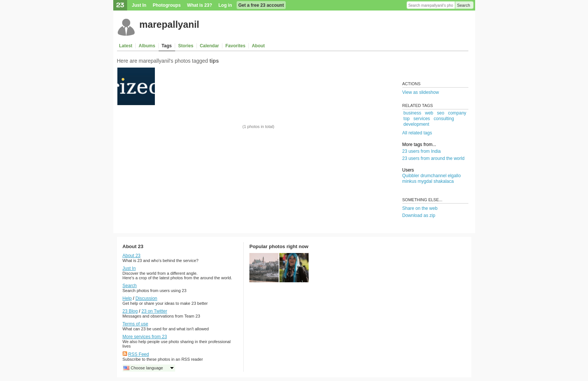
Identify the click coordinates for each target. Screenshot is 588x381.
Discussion (146, 298)
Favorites (235, 46)
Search (464, 5)
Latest (126, 46)
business (412, 113)
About (258, 46)
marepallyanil (169, 24)
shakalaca (444, 181)
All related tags (417, 133)
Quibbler (411, 176)
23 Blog (130, 311)
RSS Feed (139, 354)
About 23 (132, 256)
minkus (409, 181)
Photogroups (167, 5)
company (457, 113)
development (416, 124)
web (429, 113)
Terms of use (136, 324)
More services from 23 (145, 337)
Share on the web (420, 208)
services (422, 119)
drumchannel (433, 176)
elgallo (454, 176)
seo (440, 113)
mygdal (425, 181)
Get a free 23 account (261, 5)
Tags (167, 46)
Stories (186, 46)
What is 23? (200, 5)
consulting (444, 119)
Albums (147, 46)
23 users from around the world (433, 158)
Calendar (209, 46)
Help (127, 298)
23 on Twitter (154, 311)
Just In (139, 5)
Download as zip (419, 215)
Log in (225, 5)
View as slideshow (421, 92)
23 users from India (422, 151)
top (407, 119)
